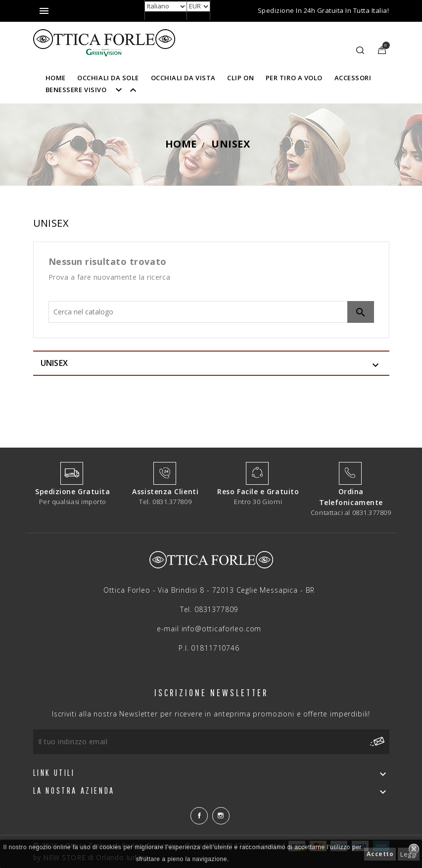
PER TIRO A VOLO (294, 78)
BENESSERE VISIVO (95, 90)
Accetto (380, 854)
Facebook (199, 816)
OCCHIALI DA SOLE (108, 78)
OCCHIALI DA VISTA (183, 78)
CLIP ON (240, 78)
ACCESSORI (353, 78)
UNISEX (54, 363)
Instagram (221, 816)
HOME (56, 78)
